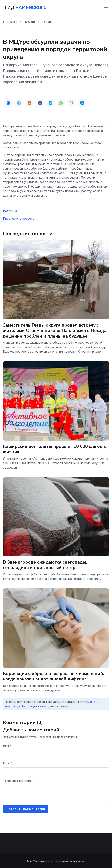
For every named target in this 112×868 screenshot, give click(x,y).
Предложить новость (19, 219)
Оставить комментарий (26, 807)
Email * (8, 762)
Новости (29, 22)
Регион (46, 22)
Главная (10, 22)
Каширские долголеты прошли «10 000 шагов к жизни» (54, 449)
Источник (10, 211)
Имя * (7, 744)
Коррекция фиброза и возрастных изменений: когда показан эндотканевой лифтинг (53, 675)
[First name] (56, 752)
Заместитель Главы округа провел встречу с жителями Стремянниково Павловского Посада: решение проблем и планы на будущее (55, 330)
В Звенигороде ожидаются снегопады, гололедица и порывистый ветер (45, 564)
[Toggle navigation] (106, 7)
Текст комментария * (18, 779)
